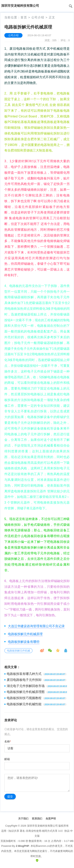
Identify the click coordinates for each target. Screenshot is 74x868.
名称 (8, 741)
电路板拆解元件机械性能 (24, 704)
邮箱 (7, 759)
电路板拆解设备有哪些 (24, 642)
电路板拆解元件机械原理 (25, 634)
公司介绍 (38, 17)
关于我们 (23, 819)
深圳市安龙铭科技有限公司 (42, 826)
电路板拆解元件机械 (18, 651)
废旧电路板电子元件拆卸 (24, 680)
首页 (24, 17)
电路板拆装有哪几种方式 (24, 674)
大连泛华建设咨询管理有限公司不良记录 (36, 626)
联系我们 (37, 819)
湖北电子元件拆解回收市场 (26, 686)
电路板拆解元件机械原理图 (26, 692)
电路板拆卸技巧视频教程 (24, 698)
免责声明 (51, 819)
